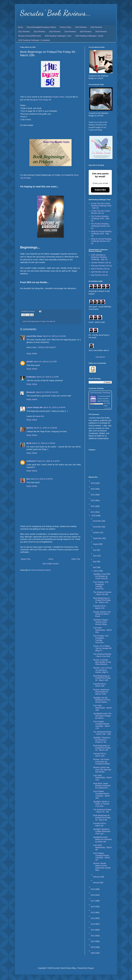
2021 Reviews (24, 32)
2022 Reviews (39, 32)
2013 (93, 924)
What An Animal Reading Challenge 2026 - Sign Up (101, 234)
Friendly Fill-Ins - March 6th (100, 825)
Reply (29, 354)
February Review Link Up (101, 266)
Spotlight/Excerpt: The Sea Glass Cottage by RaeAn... (102, 716)
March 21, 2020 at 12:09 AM (45, 428)
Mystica (30, 428)
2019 (93, 889)
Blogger (91, 968)
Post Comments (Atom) (41, 570)
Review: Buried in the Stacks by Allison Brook (102, 614)
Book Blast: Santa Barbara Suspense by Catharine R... (102, 786)
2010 (93, 941)
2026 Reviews (101, 32)
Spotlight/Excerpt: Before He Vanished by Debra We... (102, 839)
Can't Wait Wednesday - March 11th (102, 778)
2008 (93, 953)
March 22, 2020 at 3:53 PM (42, 479)
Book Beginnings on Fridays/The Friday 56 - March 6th (102, 818)
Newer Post (26, 559)
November (97, 527)
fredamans (31, 377)
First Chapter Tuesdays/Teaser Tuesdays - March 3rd (102, 856)
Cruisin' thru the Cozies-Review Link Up (101, 212)
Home (20, 27)
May (95, 562)
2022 (93, 506)
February (97, 877)
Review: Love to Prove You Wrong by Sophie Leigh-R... (102, 670)
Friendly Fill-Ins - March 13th (100, 755)
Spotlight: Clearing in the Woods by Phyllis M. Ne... (102, 740)
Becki (29, 443)
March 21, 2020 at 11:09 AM (44, 443)
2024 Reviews (70, 32)
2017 (93, 901)
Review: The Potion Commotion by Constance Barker (102, 762)
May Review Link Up (99, 275)
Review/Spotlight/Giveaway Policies (41, 27)
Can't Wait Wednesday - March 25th (102, 630)
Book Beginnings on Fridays (37, 321)
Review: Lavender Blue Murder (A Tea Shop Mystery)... (102, 662)
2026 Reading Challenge (100, 393)
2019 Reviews (81, 27)
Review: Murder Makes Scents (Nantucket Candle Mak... (102, 867)
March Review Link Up (100, 269)
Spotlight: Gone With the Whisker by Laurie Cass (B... (102, 576)
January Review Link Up (101, 263)
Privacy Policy (66, 27)
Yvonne (100, 396)
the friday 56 (51, 321)
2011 (93, 936)
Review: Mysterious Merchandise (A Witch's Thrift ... (101, 692)
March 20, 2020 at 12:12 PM (45, 362)
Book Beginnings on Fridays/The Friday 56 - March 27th (102, 600)
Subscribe (100, 190)
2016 (93, 907)
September (98, 538)
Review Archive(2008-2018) (30, 36)
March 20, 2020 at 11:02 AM (54, 336)
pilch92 (30, 362)
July (95, 550)
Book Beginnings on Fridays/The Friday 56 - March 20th (102, 678)
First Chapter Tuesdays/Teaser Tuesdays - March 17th (102, 725)
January (96, 883)
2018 (93, 895)
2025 (93, 489)
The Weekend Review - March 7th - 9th (102, 811)
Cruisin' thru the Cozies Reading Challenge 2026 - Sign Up (101, 206)
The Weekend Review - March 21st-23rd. (102, 655)
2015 (93, 912)
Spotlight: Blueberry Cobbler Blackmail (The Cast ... (102, 831)
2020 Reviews (96, 27)
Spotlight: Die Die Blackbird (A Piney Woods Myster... (102, 700)
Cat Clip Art (100, 357)
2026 (93, 483)
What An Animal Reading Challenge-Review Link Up (101, 241)
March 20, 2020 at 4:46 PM (54, 407)
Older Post (76, 559)
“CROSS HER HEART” (47, 347)
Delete (35, 354)
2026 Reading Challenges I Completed (34, 40)
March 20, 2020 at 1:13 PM (48, 377)
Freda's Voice (58, 97)
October (96, 533)
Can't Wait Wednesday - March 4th (102, 847)
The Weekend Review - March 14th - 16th (102, 733)
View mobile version (50, 564)
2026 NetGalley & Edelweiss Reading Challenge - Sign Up (99, 257)
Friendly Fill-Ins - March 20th (100, 685)
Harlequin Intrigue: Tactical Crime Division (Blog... (101, 622)
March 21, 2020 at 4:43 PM (49, 461)
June (95, 556)
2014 (93, 918)
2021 (93, 512)
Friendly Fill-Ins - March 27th (100, 607)
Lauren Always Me (35, 407)
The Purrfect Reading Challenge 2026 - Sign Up (100, 218)
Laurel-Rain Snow (34, 336)
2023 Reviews (55, 32)
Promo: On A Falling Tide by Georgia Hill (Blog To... (102, 648)
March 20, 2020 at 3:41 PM (47, 392)
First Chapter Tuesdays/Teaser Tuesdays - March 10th (102, 795)
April (95, 567)
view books (108, 408)
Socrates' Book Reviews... (56, 13)
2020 (94, 516)
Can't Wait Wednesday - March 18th (102, 708)
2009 (93, 947)
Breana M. (31, 392)
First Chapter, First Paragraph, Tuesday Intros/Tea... (101, 585)
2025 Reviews (86, 32)
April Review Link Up (100, 272)
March (96, 571)
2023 (93, 500)
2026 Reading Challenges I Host (58, 36)
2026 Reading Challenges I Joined (89, 36)
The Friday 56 (45, 100)
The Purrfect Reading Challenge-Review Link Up (100, 226)
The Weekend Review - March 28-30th (102, 593)
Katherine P (32, 461)
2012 (93, 930)
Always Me (40, 416)
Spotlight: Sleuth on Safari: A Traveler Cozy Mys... (101, 804)
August (96, 544)
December (97, 521)
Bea (28, 479)
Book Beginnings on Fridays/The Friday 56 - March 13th (102, 748)
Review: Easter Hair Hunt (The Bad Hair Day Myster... (102, 770)
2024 (93, 495)
